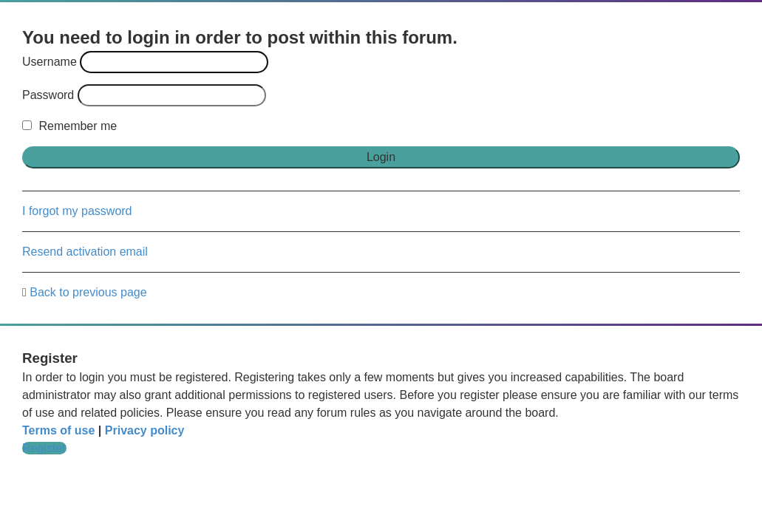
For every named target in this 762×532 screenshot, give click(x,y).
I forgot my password (77, 211)
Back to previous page (88, 292)
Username (50, 62)
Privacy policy (145, 430)
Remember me (69, 126)
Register (44, 448)
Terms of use (58, 430)
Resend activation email (85, 252)
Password (48, 95)
